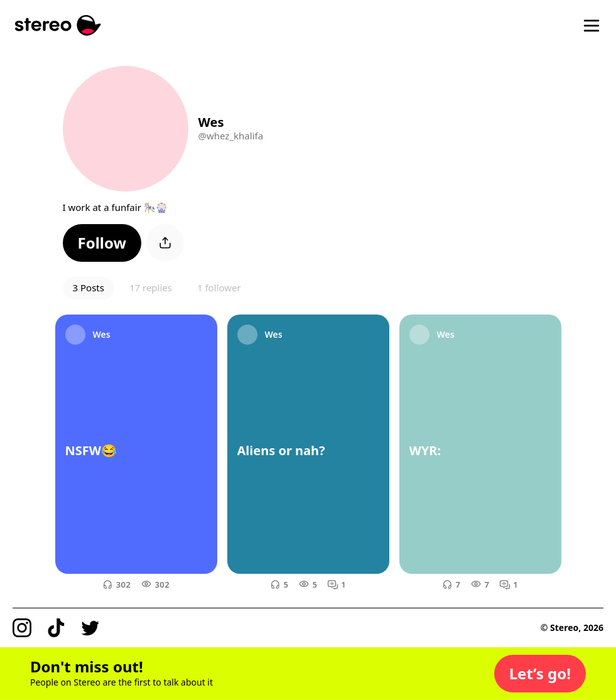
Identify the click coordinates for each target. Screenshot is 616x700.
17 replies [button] (151, 288)
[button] (102, 243)
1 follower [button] (219, 288)
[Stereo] (58, 25)
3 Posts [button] (89, 288)
